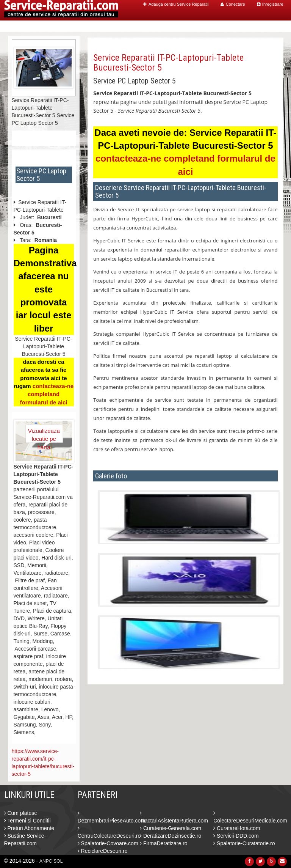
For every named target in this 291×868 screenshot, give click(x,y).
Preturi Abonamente (29, 828)
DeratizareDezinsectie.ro (171, 836)
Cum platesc (21, 813)
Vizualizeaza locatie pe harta (44, 435)
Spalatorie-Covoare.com (108, 843)
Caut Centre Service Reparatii (189, 26)
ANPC (46, 861)
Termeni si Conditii (27, 821)
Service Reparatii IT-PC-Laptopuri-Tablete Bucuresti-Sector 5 (168, 63)
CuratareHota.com (237, 828)
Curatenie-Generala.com (171, 828)
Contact (267, 26)
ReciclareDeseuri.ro (103, 851)
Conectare (233, 4)
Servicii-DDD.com (236, 836)
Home (134, 26)
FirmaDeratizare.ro (164, 843)
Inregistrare (270, 4)
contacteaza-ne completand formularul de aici (47, 394)
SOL (58, 861)
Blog (244, 26)
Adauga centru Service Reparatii (176, 4)
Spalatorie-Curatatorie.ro (244, 843)
